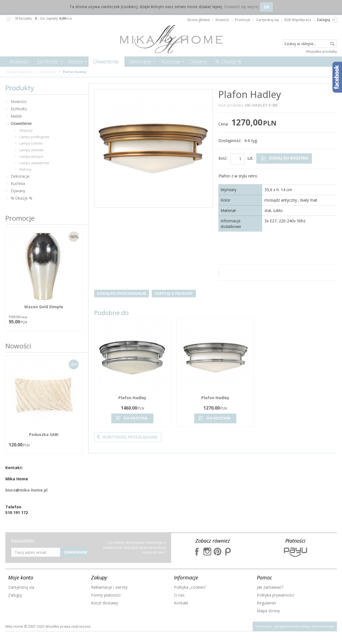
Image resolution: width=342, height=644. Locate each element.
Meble (76, 61)
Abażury (26, 130)
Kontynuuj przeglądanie (127, 437)
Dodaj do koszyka (284, 158)
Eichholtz (48, 61)
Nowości (19, 61)
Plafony (25, 169)
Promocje (20, 218)
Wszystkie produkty (321, 52)
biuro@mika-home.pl (26, 490)
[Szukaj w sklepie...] (310, 44)
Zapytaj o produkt (174, 293)
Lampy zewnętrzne (34, 163)
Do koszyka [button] (131, 418)
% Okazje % (228, 61)
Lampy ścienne (31, 143)
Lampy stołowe (31, 150)
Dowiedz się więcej (241, 7)
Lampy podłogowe (34, 137)
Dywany (198, 61)
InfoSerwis (263, 626)
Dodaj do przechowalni (122, 293)
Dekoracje (140, 61)
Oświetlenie (106, 61)
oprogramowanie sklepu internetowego (304, 626)
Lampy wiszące (31, 157)
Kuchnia (170, 61)
